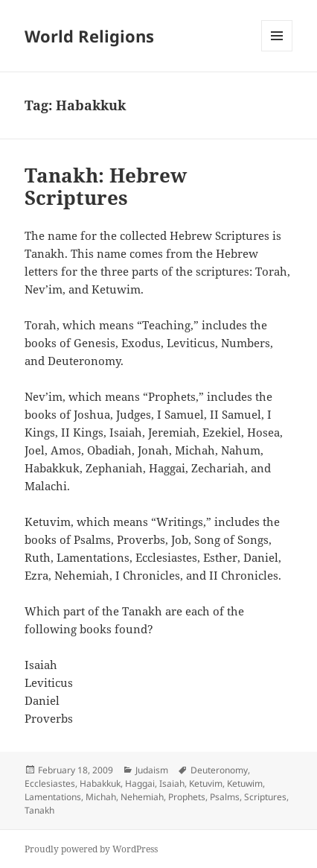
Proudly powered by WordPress (91, 849)
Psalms (225, 797)
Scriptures (265, 797)
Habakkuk (100, 783)
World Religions (89, 36)
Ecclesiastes (50, 783)
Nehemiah (142, 797)
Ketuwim (245, 783)
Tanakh (39, 810)
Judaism (152, 770)
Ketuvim (206, 783)
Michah (101, 797)
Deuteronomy (219, 770)
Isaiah (172, 783)
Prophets (187, 797)
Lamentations (53, 797)
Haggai (140, 783)
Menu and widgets (277, 51)
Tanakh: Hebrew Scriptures (106, 186)
